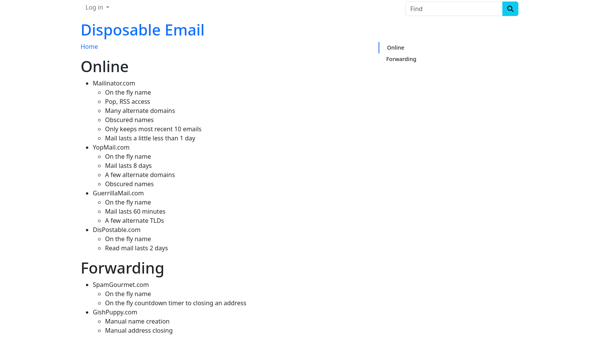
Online (396, 48)
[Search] (510, 9)
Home (89, 47)
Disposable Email (143, 30)
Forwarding (401, 59)
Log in (95, 7)
